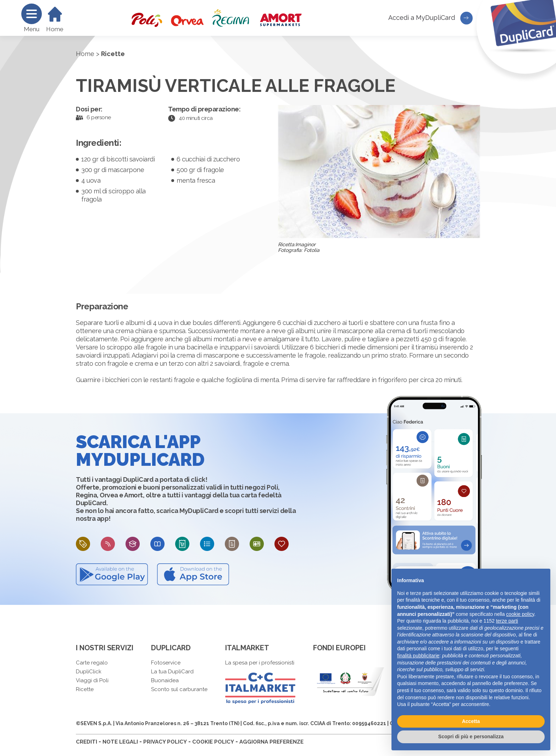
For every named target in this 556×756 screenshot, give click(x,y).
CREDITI (87, 742)
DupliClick (89, 672)
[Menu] (32, 14)
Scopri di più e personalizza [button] (471, 736)
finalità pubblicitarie (418, 656)
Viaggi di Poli (92, 680)
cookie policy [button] (520, 614)
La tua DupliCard (172, 672)
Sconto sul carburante (179, 689)
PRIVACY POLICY (165, 742)
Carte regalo (92, 663)
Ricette (85, 689)
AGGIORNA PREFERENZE (271, 742)
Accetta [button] (471, 721)
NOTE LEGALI (120, 742)
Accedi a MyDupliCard (430, 18)
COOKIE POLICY (213, 742)
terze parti (507, 621)
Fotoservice (166, 663)
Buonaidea (165, 680)
